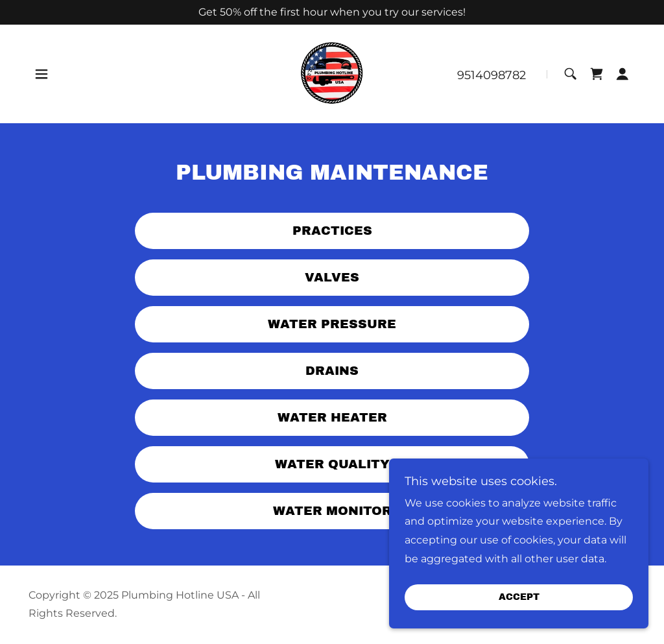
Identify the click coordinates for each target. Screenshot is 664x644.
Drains (332, 371)
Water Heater (332, 417)
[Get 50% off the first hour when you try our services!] (332, 12)
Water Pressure (332, 324)
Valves (332, 277)
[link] (332, 74)
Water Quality (332, 464)
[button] (41, 74)
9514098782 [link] (492, 75)
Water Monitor (332, 511)
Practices (332, 231)
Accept (519, 598)
